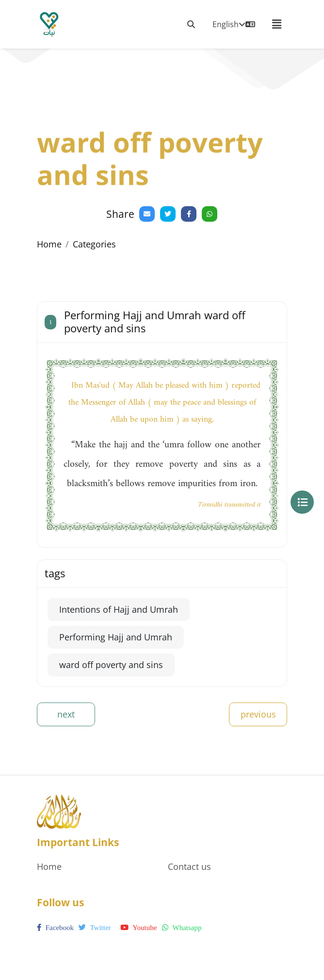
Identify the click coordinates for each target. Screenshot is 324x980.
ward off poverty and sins (111, 665)
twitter (95, 928)
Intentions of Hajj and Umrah (119, 609)
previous (258, 714)
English (234, 24)
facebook (55, 928)
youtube (138, 928)
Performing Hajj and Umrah (116, 637)
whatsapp (182, 928)
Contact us (189, 866)
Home (49, 244)
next (66, 714)
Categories (94, 244)
